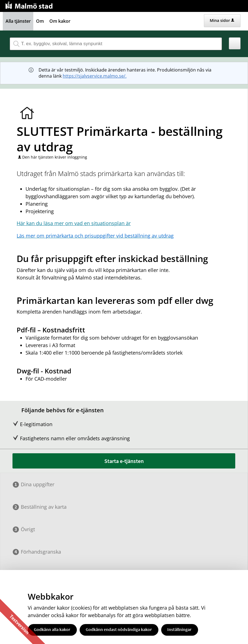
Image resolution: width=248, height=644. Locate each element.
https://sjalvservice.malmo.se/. (95, 76)
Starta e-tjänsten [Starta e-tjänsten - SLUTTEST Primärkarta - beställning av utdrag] (124, 461)
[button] (235, 43)
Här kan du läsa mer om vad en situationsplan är (74, 223)
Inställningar (179, 629)
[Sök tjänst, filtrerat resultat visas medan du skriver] (116, 44)
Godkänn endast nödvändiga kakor (119, 629)
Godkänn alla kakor (52, 629)
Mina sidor (222, 20)
